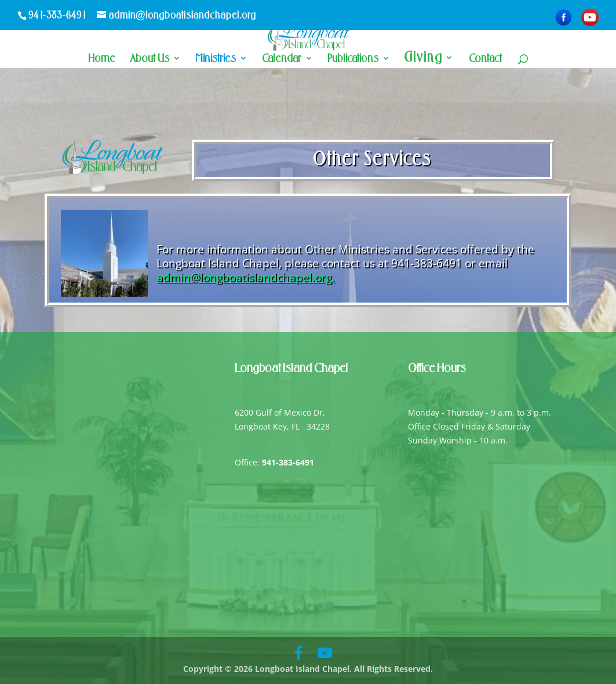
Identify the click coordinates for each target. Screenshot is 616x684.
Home (102, 59)
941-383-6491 (58, 15)
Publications (353, 59)
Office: (274, 462)
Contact (485, 59)
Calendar (282, 59)
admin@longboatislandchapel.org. (245, 277)
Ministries (216, 59)
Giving (424, 59)
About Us (150, 59)
